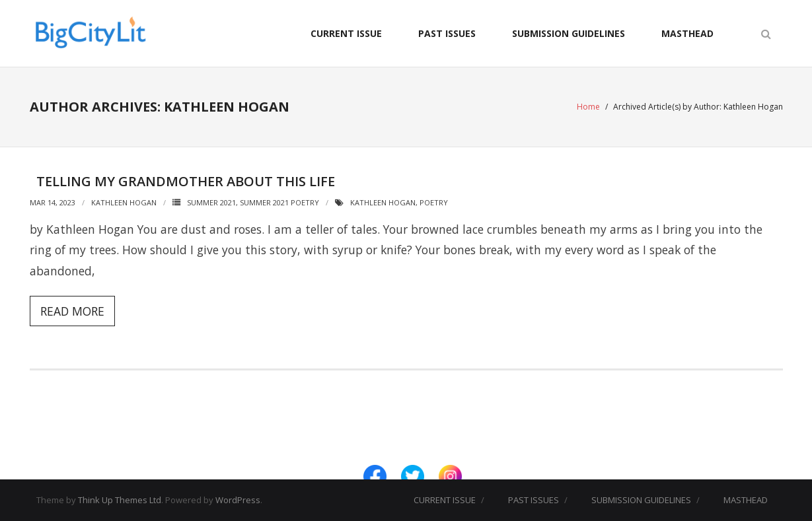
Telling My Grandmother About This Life (186, 181)
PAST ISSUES (447, 33)
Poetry (434, 202)
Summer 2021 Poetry (279, 202)
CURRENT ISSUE (346, 33)
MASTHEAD (687, 33)
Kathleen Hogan (124, 202)
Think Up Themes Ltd (120, 500)
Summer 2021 (211, 202)
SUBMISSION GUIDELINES (569, 33)
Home (588, 107)
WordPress (238, 500)
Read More (72, 311)
